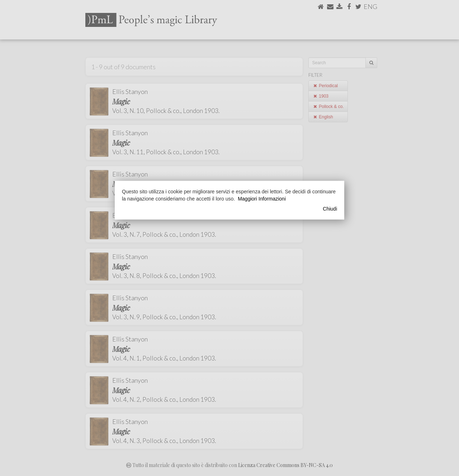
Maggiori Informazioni (262, 199)
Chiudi (330, 209)
